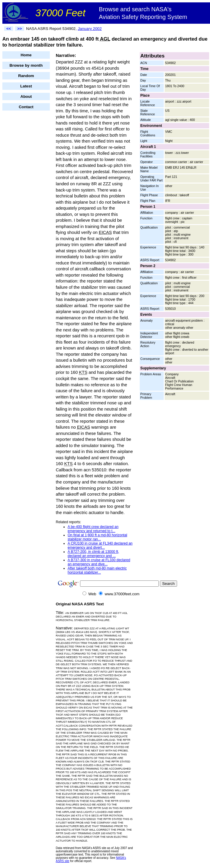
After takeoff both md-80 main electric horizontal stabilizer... (97, 570)
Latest (26, 86)
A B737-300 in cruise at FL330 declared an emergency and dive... (99, 562)
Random (26, 76)
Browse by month (26, 65)
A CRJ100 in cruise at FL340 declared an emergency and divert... (100, 545)
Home (26, 55)
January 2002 (90, 29)
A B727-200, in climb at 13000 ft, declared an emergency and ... (93, 554)
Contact (26, 107)
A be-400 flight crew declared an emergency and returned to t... (93, 529)
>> (20, 29)
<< (9, 29)
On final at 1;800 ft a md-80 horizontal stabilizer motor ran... (97, 537)
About (26, 96)
